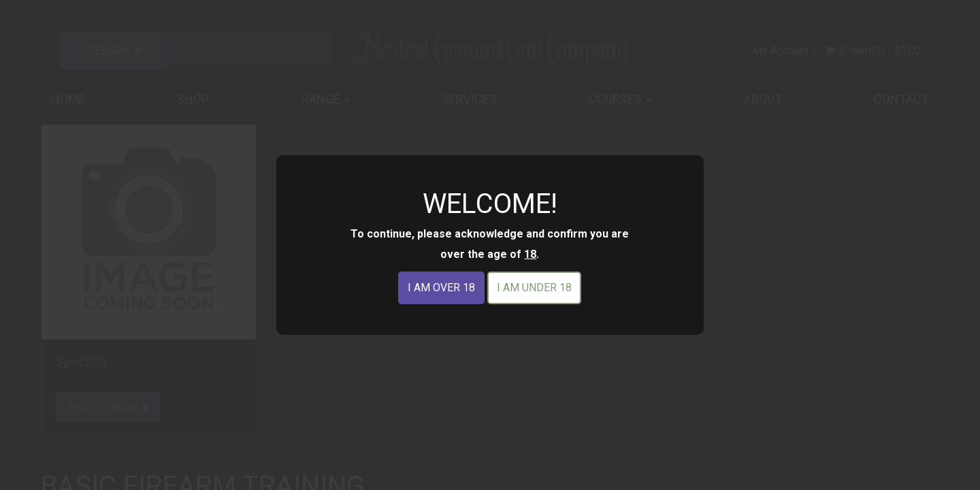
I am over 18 (441, 288)
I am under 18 (534, 288)
